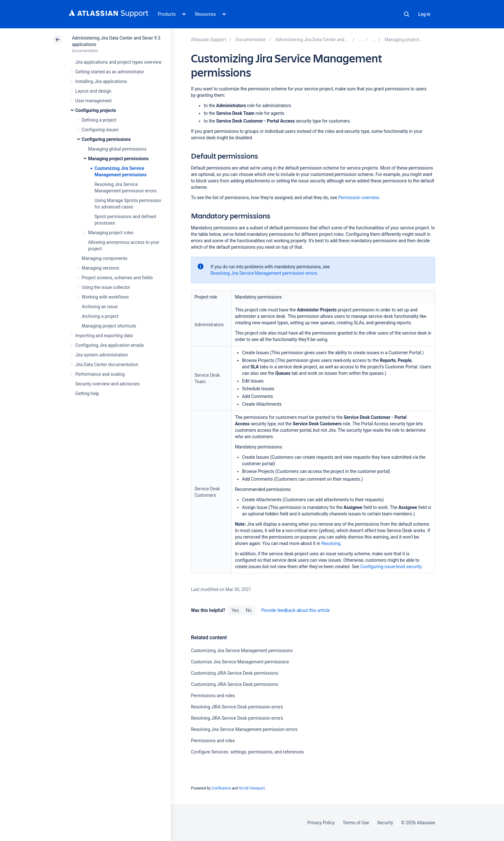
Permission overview (358, 198)
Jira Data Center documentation (107, 365)
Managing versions (100, 268)
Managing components (104, 258)
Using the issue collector (106, 287)
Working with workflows (105, 297)
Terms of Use (356, 823)
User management (93, 101)
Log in (424, 14)
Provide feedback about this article (296, 610)
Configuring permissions (106, 139)
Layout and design (93, 91)
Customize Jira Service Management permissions (240, 662)
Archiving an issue (100, 307)
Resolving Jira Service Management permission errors (264, 273)
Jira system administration (102, 355)
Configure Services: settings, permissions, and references (247, 752)
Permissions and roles (213, 696)
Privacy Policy (321, 823)
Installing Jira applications (101, 81)
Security (385, 823)
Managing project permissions (118, 159)
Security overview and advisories (107, 384)
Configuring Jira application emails (110, 345)
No (249, 610)
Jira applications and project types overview (118, 62)
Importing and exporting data (104, 336)
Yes (235, 610)
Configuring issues (100, 130)
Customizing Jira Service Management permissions (242, 651)
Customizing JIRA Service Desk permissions (234, 673)
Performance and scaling (100, 374)
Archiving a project (100, 316)
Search (407, 14)
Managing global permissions (117, 149)
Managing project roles (111, 233)
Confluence (221, 788)
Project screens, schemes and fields (117, 278)
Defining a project (99, 120)
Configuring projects (96, 110)
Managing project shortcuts (109, 326)
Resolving (331, 543)
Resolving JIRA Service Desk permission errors (237, 707)
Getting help (87, 393)
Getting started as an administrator (110, 72)
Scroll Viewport (252, 788)
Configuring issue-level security (391, 567)
